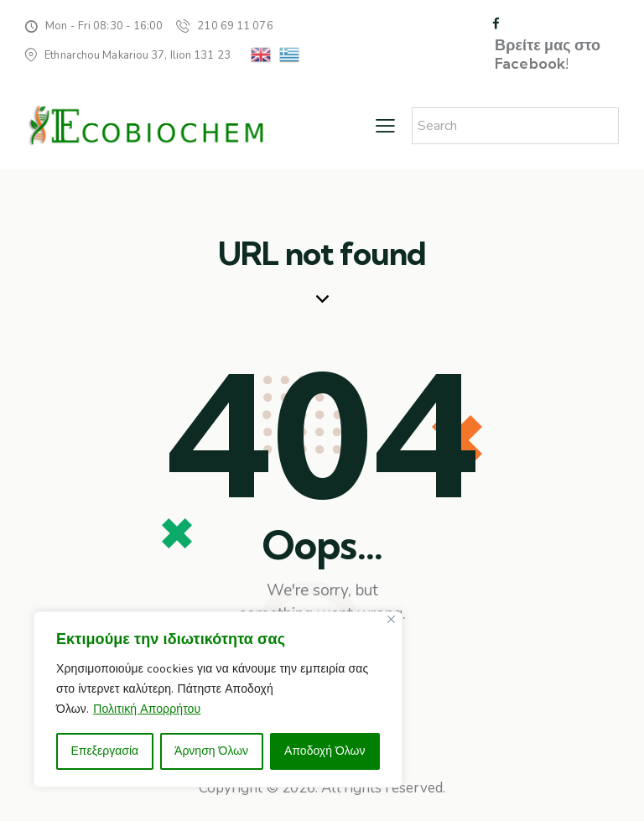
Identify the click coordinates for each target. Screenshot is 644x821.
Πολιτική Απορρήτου (147, 709)
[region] (218, 699)
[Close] (391, 619)
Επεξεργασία (104, 751)
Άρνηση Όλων (211, 751)
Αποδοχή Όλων (325, 751)
